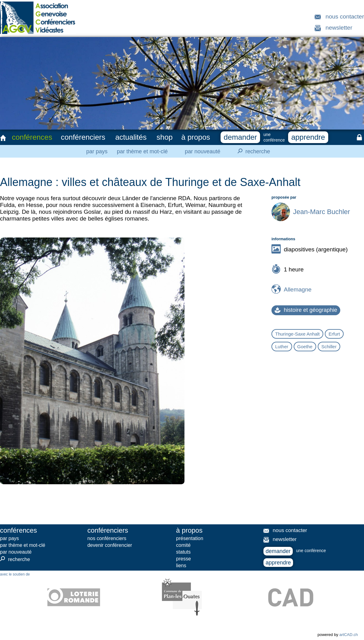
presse (184, 559)
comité (183, 545)
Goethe (305, 347)
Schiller (329, 347)
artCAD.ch (349, 635)
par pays (97, 151)
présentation (190, 538)
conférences (32, 137)
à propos (196, 137)
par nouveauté (203, 151)
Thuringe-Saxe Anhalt (297, 334)
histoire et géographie (306, 310)
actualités (131, 137)
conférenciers (83, 137)
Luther (282, 347)
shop (165, 137)
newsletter (339, 28)
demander (240, 137)
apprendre (308, 137)
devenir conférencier (110, 545)
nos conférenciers (107, 538)
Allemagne (298, 289)
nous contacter (345, 17)
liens (181, 566)
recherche (252, 151)
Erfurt (334, 334)
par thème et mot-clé (142, 151)
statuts (183, 552)
